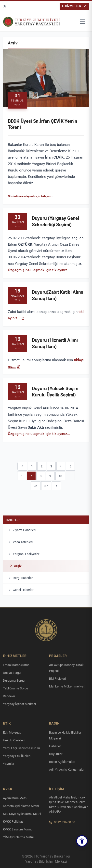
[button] (82, 841)
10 (60, 476)
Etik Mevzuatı (12, 732)
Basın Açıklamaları (62, 762)
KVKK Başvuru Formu (18, 829)
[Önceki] (22, 466)
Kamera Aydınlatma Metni (21, 806)
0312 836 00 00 (65, 822)
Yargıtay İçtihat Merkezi (19, 704)
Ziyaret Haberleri (22, 531)
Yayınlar (9, 764)
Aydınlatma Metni (15, 798)
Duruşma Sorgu (14, 681)
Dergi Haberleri (21, 578)
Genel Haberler (21, 590)
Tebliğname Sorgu (15, 688)
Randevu (9, 696)
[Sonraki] (57, 486)
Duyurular (56, 754)
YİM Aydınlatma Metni (18, 837)
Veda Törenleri (20, 543)
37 (46, 486)
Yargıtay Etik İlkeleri (17, 756)
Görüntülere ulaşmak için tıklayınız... (31, 196)
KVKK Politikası (14, 822)
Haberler (13, 520)
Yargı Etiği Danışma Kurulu (21, 748)
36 (36, 486)
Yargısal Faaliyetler (24, 555)
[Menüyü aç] (83, 22)
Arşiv (15, 566)
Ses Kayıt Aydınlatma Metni (22, 814)
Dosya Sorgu (12, 673)
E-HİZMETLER (74, 6)
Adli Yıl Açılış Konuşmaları (67, 770)
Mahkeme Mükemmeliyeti (67, 686)
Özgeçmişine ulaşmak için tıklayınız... (39, 271)
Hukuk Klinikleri (14, 740)
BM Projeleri (57, 679)
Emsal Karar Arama (16, 665)
